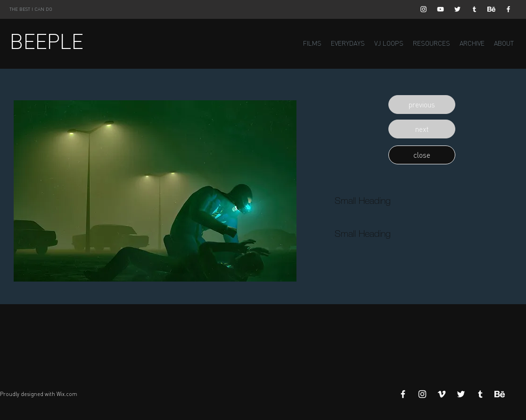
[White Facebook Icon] (508, 9)
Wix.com (67, 394)
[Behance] (491, 9)
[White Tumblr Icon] (474, 9)
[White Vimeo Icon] (442, 394)
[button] (422, 105)
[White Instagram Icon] (423, 9)
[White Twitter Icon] (457, 9)
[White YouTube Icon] (440, 9)
